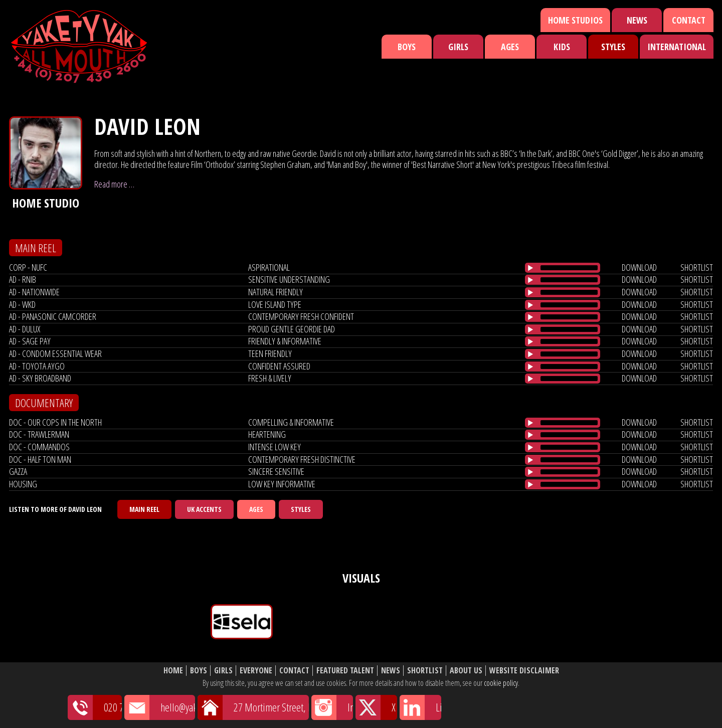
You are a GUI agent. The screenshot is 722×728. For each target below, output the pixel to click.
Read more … (114, 184)
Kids (562, 47)
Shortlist (425, 671)
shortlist (697, 267)
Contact (689, 20)
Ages (510, 47)
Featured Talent (345, 671)
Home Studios (575, 20)
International (677, 47)
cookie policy (501, 683)
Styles (613, 47)
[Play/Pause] (530, 268)
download (639, 267)
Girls (458, 47)
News (637, 20)
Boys (407, 47)
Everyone (256, 671)
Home (173, 671)
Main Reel (144, 509)
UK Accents (204, 509)
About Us (466, 671)
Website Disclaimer (524, 671)
